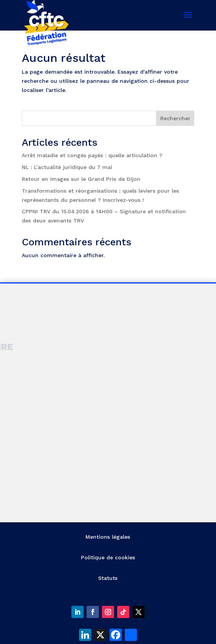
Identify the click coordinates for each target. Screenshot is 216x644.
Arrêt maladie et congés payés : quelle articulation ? (92, 155)
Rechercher (175, 118)
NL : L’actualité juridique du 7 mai (67, 167)
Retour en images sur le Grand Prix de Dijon (81, 179)
